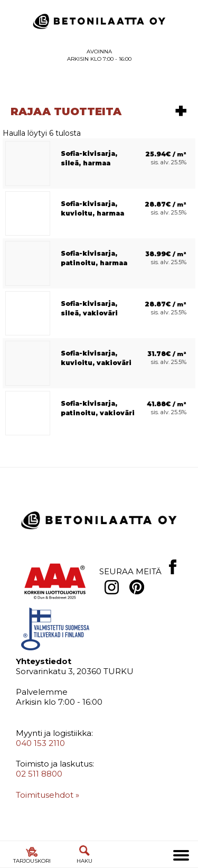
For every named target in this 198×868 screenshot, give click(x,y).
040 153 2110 (40, 748)
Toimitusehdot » (48, 800)
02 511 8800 (39, 780)
